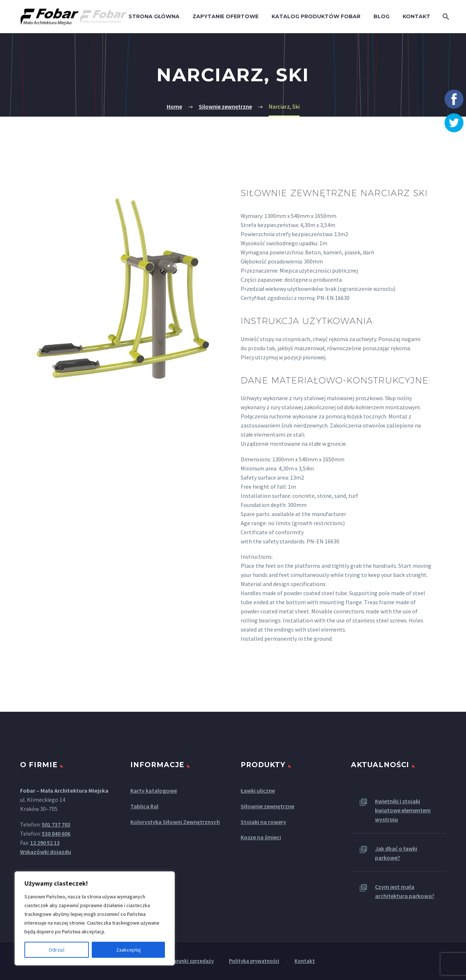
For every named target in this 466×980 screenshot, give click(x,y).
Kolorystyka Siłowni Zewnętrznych (175, 822)
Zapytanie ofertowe (226, 16)
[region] (95, 918)
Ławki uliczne (258, 790)
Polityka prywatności (254, 961)
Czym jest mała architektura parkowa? (405, 891)
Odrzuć (57, 950)
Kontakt (416, 16)
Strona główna (154, 16)
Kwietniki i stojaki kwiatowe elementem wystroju (403, 810)
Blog (382, 16)
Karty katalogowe (154, 790)
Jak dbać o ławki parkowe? (396, 853)
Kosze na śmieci (261, 837)
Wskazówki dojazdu (46, 852)
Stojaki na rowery (263, 822)
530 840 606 (56, 833)
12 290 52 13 (45, 843)
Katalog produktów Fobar (316, 16)
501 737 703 (56, 824)
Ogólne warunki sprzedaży (182, 961)
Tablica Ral (144, 806)
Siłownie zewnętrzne (267, 806)
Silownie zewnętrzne (225, 106)
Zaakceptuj (128, 950)
